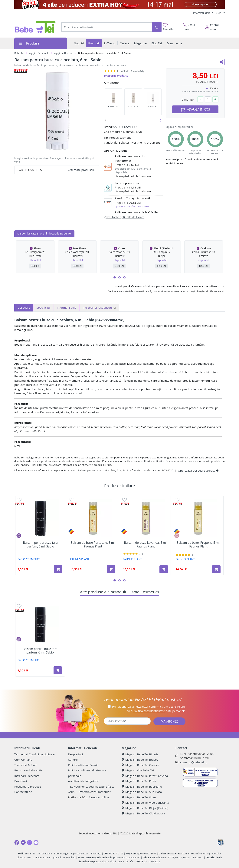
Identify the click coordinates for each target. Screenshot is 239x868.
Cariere (73, 760)
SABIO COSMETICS (125, 127)
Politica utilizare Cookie (83, 765)
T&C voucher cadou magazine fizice (91, 787)
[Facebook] (17, 843)
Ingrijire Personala (39, 53)
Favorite (168, 27)
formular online (99, 797)
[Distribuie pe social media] (222, 62)
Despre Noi (75, 754)
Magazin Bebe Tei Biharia (140, 754)
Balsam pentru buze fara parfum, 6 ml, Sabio (40, 544)
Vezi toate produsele (81, 170)
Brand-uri (21, 781)
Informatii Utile (202, 13)
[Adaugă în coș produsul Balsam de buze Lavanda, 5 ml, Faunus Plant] (164, 569)
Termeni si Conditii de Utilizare (34, 754)
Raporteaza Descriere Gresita (198, 471)
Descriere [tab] (24, 308)
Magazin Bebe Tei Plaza (139, 781)
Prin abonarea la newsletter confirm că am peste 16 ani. (149, 707)
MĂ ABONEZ (169, 721)
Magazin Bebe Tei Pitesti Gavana (145, 776)
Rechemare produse (28, 787)
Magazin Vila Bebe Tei (138, 770)
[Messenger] (23, 843)
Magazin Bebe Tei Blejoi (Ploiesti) (145, 808)
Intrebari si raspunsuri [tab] (99, 308)
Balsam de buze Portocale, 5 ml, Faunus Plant (93, 544)
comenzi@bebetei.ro (194, 762)
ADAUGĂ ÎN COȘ (195, 110)
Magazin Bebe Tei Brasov (140, 760)
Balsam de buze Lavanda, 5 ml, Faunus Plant (146, 544)
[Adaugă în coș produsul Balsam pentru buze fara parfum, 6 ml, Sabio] (58, 569)
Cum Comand (23, 760)
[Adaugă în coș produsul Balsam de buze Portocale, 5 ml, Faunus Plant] (111, 569)
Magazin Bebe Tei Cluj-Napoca (143, 813)
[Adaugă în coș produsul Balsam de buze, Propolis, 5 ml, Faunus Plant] (216, 569)
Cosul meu (189, 26)
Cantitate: (188, 99)
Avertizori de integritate (83, 781)
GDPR (219, 13)
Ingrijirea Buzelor (63, 53)
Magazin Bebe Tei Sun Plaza (142, 792)
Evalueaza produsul (116, 76)
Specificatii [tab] (44, 308)
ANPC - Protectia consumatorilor (89, 792)
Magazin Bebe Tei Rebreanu (142, 787)
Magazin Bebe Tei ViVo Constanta (145, 803)
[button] (115, 277)
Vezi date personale (156, 711)
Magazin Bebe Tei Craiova (140, 765)
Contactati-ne (23, 792)
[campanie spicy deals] (119, 5)
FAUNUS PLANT (80, 559)
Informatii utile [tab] (67, 308)
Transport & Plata (26, 765)
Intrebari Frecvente (27, 776)
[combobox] (106, 27)
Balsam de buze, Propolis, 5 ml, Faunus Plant (198, 544)
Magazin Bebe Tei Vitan (139, 797)
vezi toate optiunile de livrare (124, 217)
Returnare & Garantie (28, 770)
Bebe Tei (19, 53)
